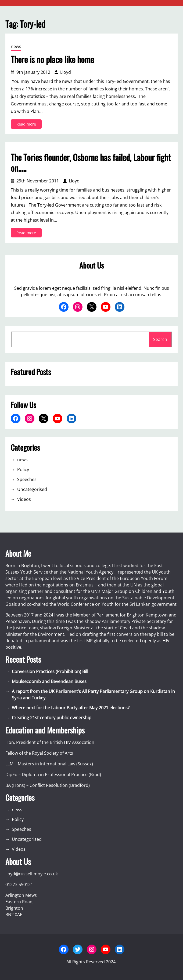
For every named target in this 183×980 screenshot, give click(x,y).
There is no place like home (52, 59)
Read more (28, 125)
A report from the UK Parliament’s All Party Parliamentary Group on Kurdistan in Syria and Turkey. (93, 695)
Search (160, 339)
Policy (23, 469)
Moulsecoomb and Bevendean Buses (49, 681)
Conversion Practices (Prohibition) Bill (50, 671)
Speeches (27, 479)
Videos (24, 499)
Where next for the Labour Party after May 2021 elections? (71, 708)
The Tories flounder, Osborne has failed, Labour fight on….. (91, 163)
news (16, 46)
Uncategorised (32, 489)
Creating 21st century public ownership (52, 718)
